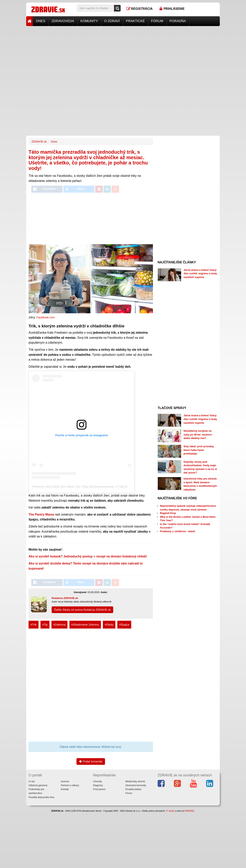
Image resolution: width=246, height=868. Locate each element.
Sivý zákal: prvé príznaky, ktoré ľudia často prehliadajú (199, 450)
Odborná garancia (38, 785)
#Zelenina (59, 625)
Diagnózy (98, 785)
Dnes (41, 21)
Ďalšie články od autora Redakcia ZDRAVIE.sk (82, 610)
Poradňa (178, 21)
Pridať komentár (91, 761)
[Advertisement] (123, 53)
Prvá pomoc (99, 789)
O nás (32, 781)
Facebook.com (45, 317)
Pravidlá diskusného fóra (41, 797)
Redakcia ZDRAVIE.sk (65, 598)
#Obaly (109, 625)
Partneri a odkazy (70, 785)
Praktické (135, 21)
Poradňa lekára (133, 789)
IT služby (170, 811)
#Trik (34, 625)
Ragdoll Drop (168, 513)
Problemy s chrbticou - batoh (178, 531)
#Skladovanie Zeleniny (85, 625)
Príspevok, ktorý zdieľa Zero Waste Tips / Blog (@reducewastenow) (73, 487)
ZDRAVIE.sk (39, 142)
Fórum (157, 21)
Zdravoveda (63, 21)
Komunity (89, 21)
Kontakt (65, 789)
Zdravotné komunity (136, 785)
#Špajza (124, 625)
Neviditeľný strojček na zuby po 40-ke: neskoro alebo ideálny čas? (198, 434)
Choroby (97, 781)
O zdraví (112, 21)
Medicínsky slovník (135, 781)
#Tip (45, 625)
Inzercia (65, 781)
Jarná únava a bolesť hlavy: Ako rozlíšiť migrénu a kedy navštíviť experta (200, 274)
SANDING (189, 811)
